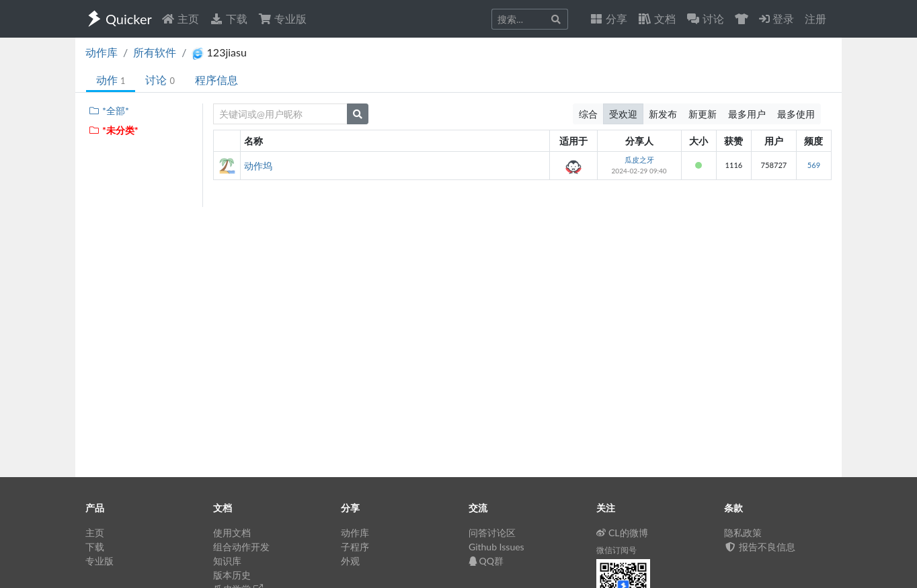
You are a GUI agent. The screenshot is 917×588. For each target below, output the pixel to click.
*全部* (109, 111)
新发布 (663, 114)
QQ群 (486, 561)
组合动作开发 (241, 547)
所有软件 (155, 52)
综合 (588, 114)
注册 (815, 18)
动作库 (102, 52)
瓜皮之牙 (639, 160)
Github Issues (496, 547)
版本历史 (232, 575)
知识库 (227, 561)
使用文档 (232, 533)
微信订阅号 (616, 550)
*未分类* (113, 130)
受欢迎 (623, 114)
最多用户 (747, 114)
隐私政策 (743, 533)
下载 (229, 18)
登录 (776, 18)
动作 (111, 80)
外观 (350, 561)
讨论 (160, 80)
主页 (180, 18)
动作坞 (258, 166)
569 (814, 165)
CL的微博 (622, 533)
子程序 (355, 547)
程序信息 (216, 80)
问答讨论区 (492, 533)
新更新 (703, 114)
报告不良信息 (760, 547)
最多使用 (796, 114)
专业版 (282, 18)
